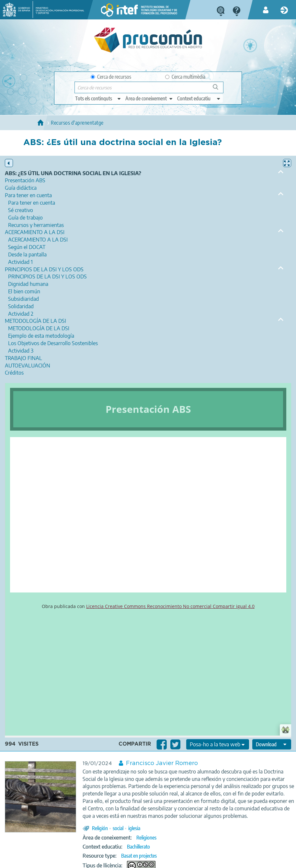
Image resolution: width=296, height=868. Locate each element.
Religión (100, 828)
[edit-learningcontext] (199, 98)
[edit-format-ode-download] (272, 744)
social (118, 828)
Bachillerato (138, 847)
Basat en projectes (139, 856)
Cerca (218, 90)
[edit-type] (98, 98)
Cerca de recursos (111, 77)
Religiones (146, 838)
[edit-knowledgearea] (149, 98)
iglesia (134, 828)
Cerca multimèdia (185, 77)
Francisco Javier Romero (162, 763)
